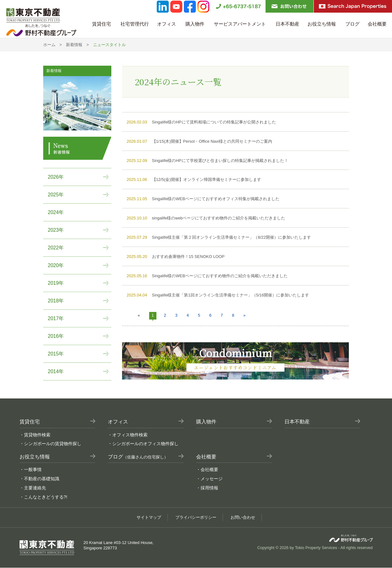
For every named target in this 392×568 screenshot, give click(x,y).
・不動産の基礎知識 (39, 479)
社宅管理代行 (135, 24)
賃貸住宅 (102, 24)
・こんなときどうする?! (44, 497)
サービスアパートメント (240, 24)
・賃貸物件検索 (35, 435)
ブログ (352, 24)
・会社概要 (207, 469)
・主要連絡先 (33, 488)
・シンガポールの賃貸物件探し (50, 444)
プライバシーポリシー (196, 517)
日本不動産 (287, 24)
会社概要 (378, 24)
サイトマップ (146, 517)
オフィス (167, 24)
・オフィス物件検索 (128, 435)
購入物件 (196, 24)
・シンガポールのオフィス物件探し (143, 444)
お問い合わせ (245, 517)
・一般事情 (31, 469)
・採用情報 (207, 488)
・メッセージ (209, 479)
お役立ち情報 (322, 24)
